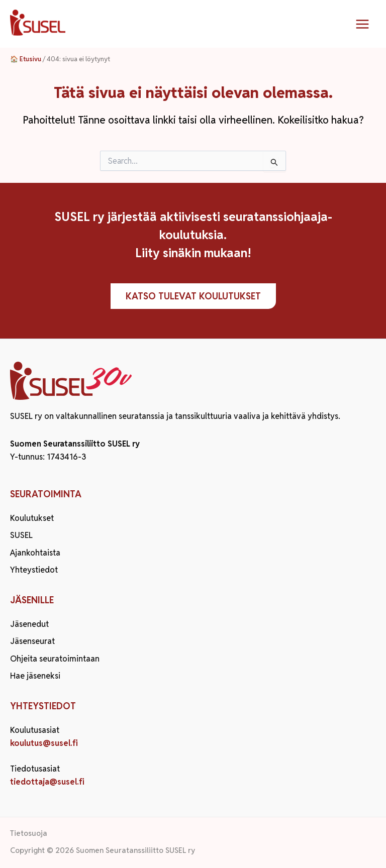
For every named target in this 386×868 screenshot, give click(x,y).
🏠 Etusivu (26, 59)
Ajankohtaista (35, 553)
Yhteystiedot (34, 570)
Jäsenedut (29, 624)
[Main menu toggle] (362, 24)
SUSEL (21, 535)
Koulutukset (32, 518)
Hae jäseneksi (35, 676)
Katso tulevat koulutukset (193, 296)
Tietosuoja (29, 833)
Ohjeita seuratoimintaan (55, 659)
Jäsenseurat (32, 641)
